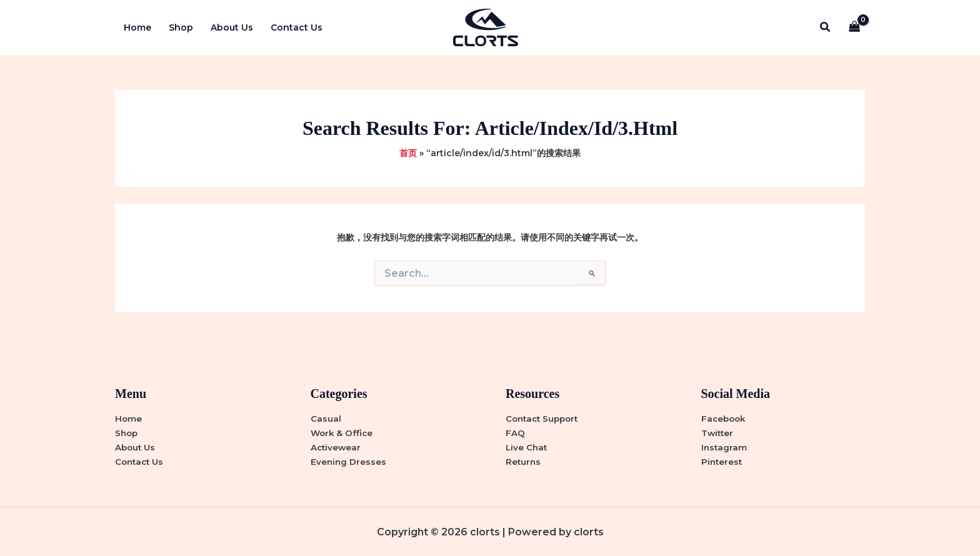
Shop (181, 27)
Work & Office (343, 433)
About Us (232, 27)
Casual (326, 419)
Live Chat (527, 447)
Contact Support (544, 419)
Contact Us (297, 27)
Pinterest (722, 462)
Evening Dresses (349, 462)
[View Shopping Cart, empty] (855, 28)
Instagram (725, 447)
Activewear (337, 447)
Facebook (725, 419)
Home (137, 27)
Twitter (718, 433)
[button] (826, 27)
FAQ (515, 433)
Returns (524, 462)
